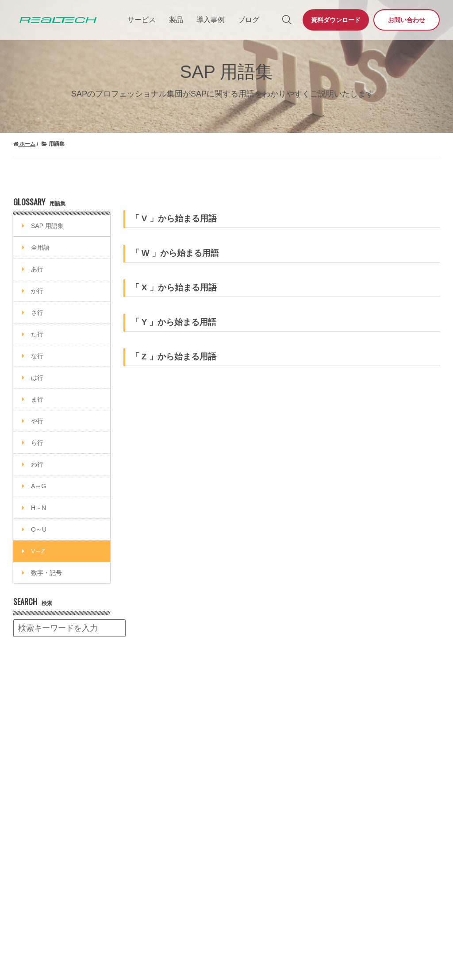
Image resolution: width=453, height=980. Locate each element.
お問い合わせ (407, 20)
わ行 (37, 464)
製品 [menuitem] (176, 20)
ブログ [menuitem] (249, 20)
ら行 (37, 443)
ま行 (37, 399)
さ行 (37, 313)
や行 (37, 421)
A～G (38, 486)
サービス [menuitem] (142, 20)
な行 (37, 356)
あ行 (37, 269)
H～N (38, 508)
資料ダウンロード (336, 20)
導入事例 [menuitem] (211, 20)
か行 (37, 291)
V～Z (38, 551)
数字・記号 (46, 573)
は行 (37, 378)
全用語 (40, 247)
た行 (37, 334)
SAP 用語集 (47, 226)
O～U (39, 529)
